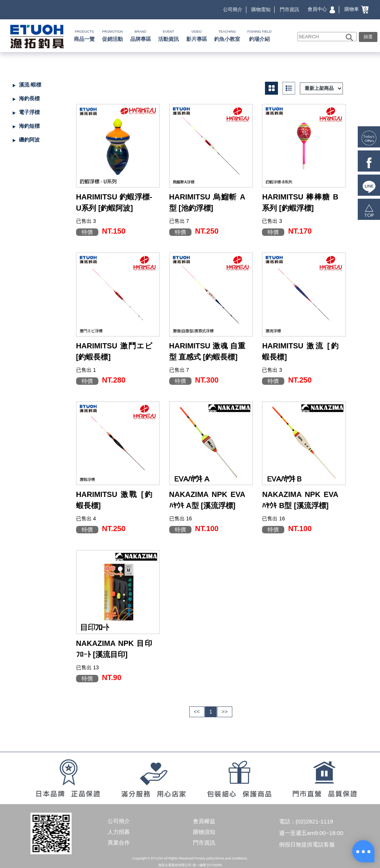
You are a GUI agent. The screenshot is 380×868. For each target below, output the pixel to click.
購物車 (357, 9)
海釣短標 (29, 126)
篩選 (368, 37)
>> (225, 712)
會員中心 (321, 9)
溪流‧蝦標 (30, 85)
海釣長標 (29, 98)
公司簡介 (233, 9)
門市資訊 (289, 9)
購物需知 (261, 9)
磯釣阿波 (29, 140)
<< (197, 712)
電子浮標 (29, 112)
